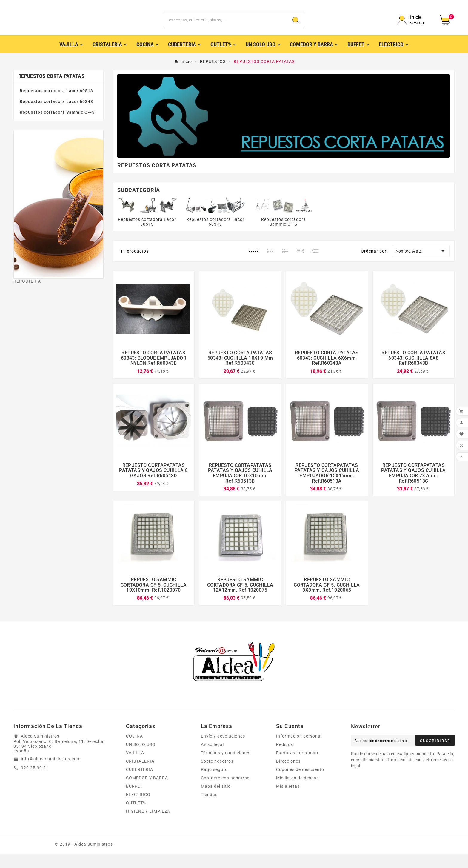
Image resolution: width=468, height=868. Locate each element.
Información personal (299, 750)
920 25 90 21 (35, 781)
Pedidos (285, 758)
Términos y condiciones (226, 767)
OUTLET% (136, 817)
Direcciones (288, 775)
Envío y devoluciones (223, 750)
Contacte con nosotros (225, 792)
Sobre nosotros (217, 775)
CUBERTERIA (140, 783)
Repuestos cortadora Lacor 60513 (56, 104)
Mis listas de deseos (297, 792)
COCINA (134, 750)
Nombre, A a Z (421, 265)
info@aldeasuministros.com (51, 772)
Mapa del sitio (216, 800)
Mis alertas (288, 800)
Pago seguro (214, 783)
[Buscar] (226, 27)
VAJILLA (135, 767)
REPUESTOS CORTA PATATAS (51, 90)
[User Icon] (415, 27)
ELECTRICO (138, 808)
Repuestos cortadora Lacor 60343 (56, 115)
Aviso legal (212, 758)
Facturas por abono (297, 767)
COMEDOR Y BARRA (147, 792)
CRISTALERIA (140, 775)
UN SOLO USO (141, 758)
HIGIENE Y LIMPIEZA (148, 825)
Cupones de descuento (300, 783)
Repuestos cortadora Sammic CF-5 (57, 126)
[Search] (296, 27)
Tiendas (209, 808)
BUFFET (134, 800)
